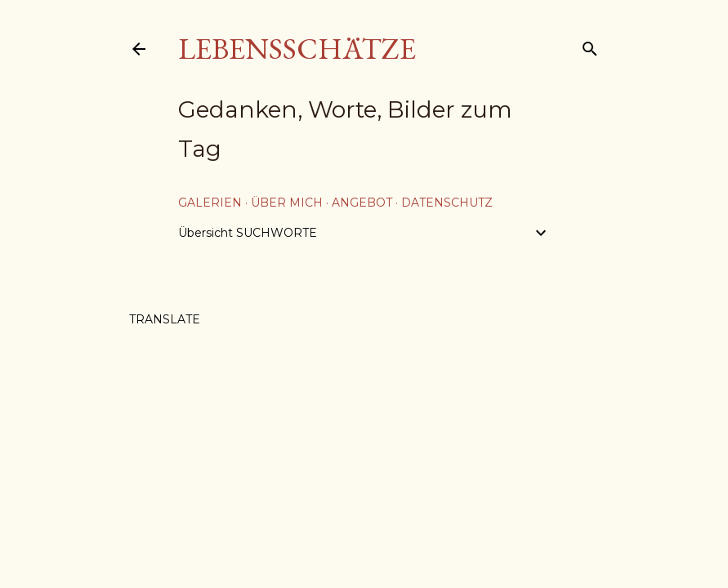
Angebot (362, 203)
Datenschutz (447, 203)
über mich (287, 203)
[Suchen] (590, 45)
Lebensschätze (297, 49)
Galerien (210, 203)
